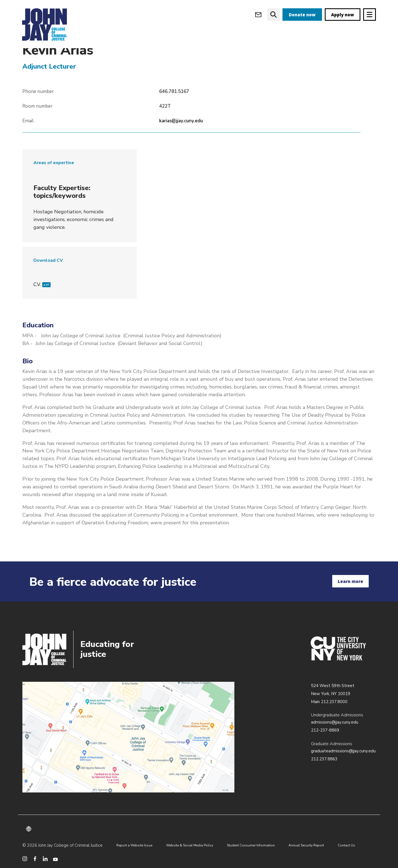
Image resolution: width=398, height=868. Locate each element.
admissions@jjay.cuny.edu (335, 722)
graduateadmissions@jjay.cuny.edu (343, 751)
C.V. (42, 296)
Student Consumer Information (251, 845)
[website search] (273, 15)
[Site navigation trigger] (370, 15)
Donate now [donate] (302, 15)
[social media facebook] (35, 859)
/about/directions (128, 737)
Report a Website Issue (134, 845)
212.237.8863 (324, 759)
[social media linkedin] (45, 859)
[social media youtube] (55, 859)
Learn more (350, 581)
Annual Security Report (306, 845)
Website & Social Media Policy (190, 845)
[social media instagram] (25, 859)
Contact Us (346, 845)
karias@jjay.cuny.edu (181, 132)
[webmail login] (258, 15)
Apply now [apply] (343, 15)
